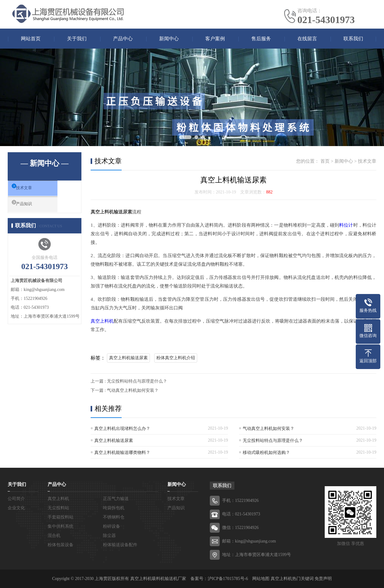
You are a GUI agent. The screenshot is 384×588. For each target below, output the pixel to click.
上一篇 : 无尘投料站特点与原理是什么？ (129, 381)
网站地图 (261, 579)
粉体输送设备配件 (120, 545)
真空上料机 (102, 321)
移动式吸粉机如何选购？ (266, 453)
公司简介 (16, 499)
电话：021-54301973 (241, 514)
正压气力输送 (116, 499)
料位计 (346, 225)
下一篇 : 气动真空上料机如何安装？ (125, 390)
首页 (325, 161)
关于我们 (77, 39)
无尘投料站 (58, 508)
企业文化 (16, 508)
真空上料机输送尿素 (128, 358)
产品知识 (31, 208)
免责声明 (323, 579)
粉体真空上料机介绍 (176, 358)
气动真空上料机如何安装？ (268, 429)
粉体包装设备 (61, 545)
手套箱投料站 (61, 517)
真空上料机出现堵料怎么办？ (122, 429)
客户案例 (215, 39)
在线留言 (307, 39)
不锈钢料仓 (114, 517)
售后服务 (261, 39)
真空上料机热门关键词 (292, 579)
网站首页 (31, 39)
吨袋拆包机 (114, 508)
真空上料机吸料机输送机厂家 (158, 579)
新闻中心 (169, 39)
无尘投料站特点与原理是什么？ (273, 441)
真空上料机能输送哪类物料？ (122, 453)
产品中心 (123, 39)
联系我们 (353, 39)
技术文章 (31, 190)
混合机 (54, 536)
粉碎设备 (112, 526)
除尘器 (109, 536)
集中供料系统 (61, 526)
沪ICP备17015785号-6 (228, 579)
